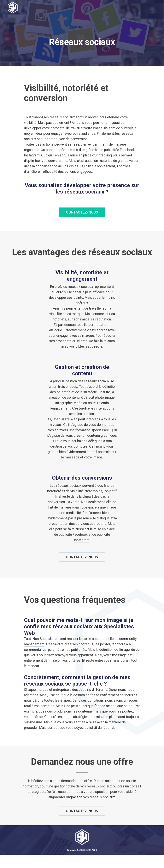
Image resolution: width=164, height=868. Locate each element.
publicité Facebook (73, 534)
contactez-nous (82, 557)
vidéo (78, 403)
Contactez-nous (82, 212)
